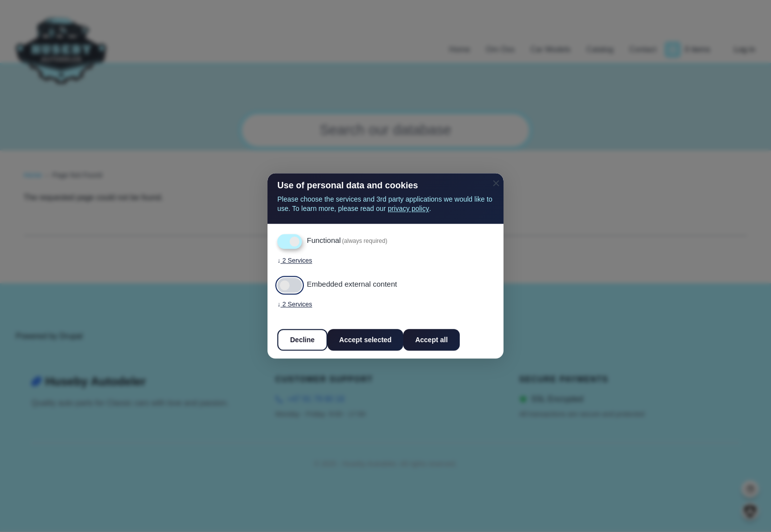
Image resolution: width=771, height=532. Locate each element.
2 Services (295, 261)
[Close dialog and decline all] (496, 179)
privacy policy (409, 209)
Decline (302, 340)
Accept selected (366, 340)
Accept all (431, 340)
